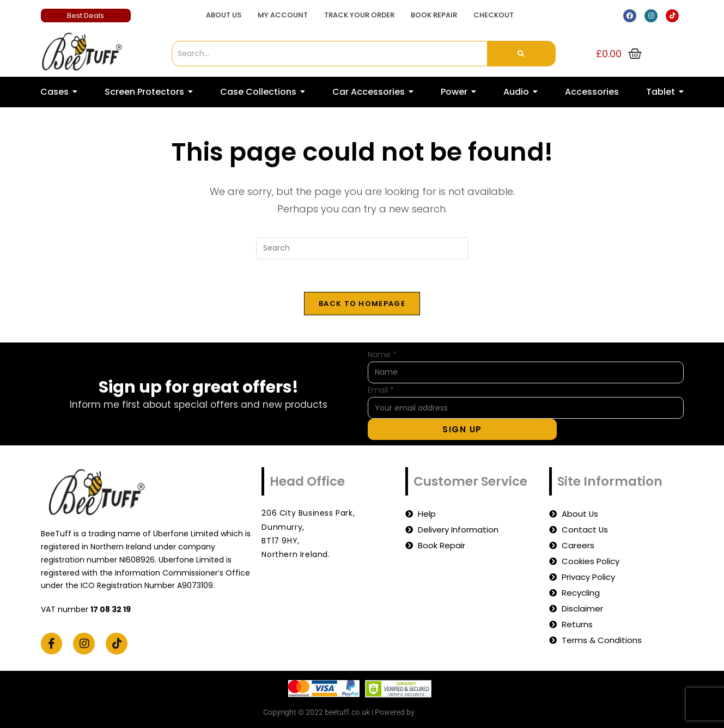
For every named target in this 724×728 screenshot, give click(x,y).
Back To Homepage (362, 304)
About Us (224, 15)
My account (283, 15)
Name (382, 354)
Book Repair (434, 15)
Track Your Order (359, 15)
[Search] (330, 54)
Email (381, 390)
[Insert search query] (362, 248)
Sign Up (462, 429)
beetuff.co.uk (439, 712)
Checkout (494, 15)
